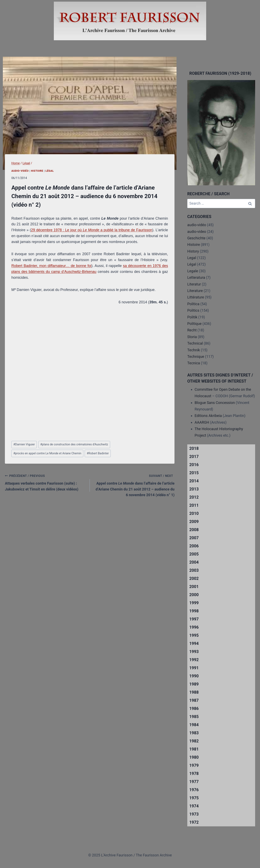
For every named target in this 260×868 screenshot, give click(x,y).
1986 (194, 709)
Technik (194, 350)
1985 (194, 717)
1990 (194, 676)
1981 (194, 749)
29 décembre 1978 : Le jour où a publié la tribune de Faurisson (92, 230)
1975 (194, 798)
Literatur (194, 284)
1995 (194, 635)
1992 (194, 660)
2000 (194, 595)
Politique (194, 324)
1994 (194, 643)
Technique (196, 356)
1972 (194, 822)
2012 (194, 497)
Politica (193, 304)
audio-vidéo (20, 171)
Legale (193, 271)
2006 (194, 546)
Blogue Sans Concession (215, 403)
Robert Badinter (98, 453)
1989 (194, 684)
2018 (194, 448)
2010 (194, 513)
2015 (194, 473)
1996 (194, 627)
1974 (194, 806)
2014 (194, 481)
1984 (194, 725)
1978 (194, 774)
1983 (194, 733)
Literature (195, 291)
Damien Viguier (24, 444)
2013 (194, 489)
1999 (194, 603)
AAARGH (202, 422)
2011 (194, 505)
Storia (192, 337)
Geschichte (196, 238)
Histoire (37, 171)
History (193, 251)
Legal (192, 258)
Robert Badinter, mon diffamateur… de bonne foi (51, 266)
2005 (194, 554)
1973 (194, 814)
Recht (192, 330)
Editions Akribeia (208, 416)
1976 (194, 790)
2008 (194, 530)
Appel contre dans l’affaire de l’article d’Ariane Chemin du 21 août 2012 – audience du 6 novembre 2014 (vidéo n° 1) (134, 485)
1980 (194, 757)
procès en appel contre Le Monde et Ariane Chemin (47, 453)
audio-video (197, 232)
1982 (194, 741)
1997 (194, 619)
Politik (192, 317)
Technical (195, 343)
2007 (194, 538)
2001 (194, 587)
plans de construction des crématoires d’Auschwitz (74, 444)
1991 (194, 668)
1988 (194, 692)
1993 (194, 652)
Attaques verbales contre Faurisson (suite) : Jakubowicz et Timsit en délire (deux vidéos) (45, 482)
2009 (194, 522)
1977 (194, 782)
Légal (50, 171)
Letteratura (196, 277)
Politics (193, 310)
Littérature (196, 297)
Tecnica (194, 363)
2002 (194, 578)
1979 (194, 765)
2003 (194, 570)
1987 (194, 700)
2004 (194, 562)
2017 (194, 457)
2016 (194, 465)
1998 (194, 611)
